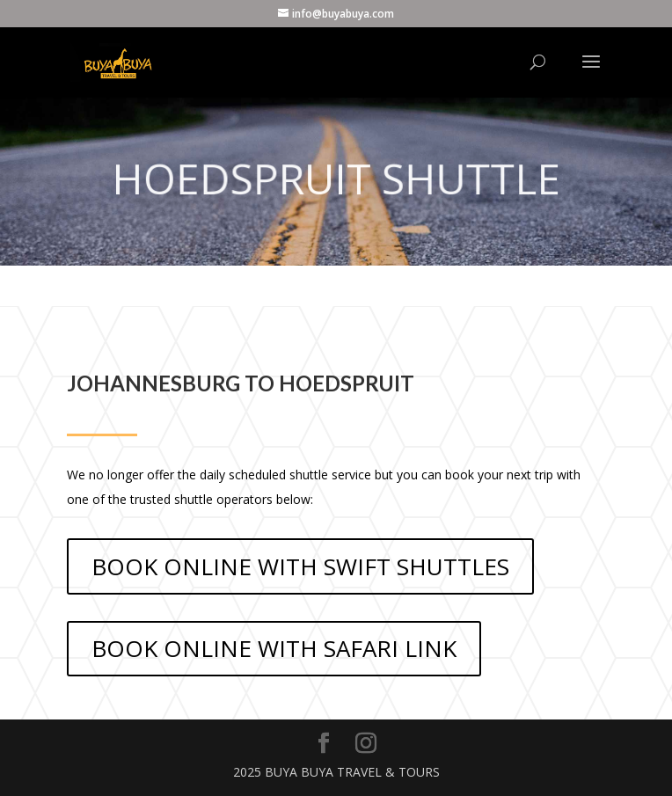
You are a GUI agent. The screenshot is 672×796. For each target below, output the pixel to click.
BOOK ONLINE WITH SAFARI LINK (274, 648)
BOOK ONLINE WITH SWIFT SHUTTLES (300, 566)
